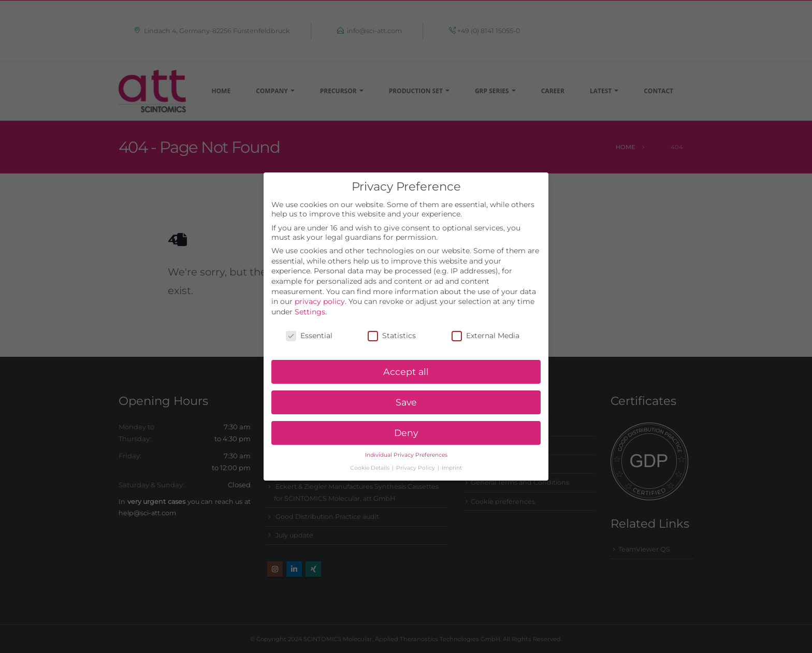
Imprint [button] (452, 455)
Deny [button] (406, 421)
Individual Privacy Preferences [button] (406, 442)
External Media (485, 323)
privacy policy (320, 289)
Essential (309, 323)
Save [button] (406, 390)
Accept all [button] (406, 360)
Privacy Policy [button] (416, 455)
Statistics (392, 323)
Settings (310, 299)
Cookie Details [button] (371, 455)
